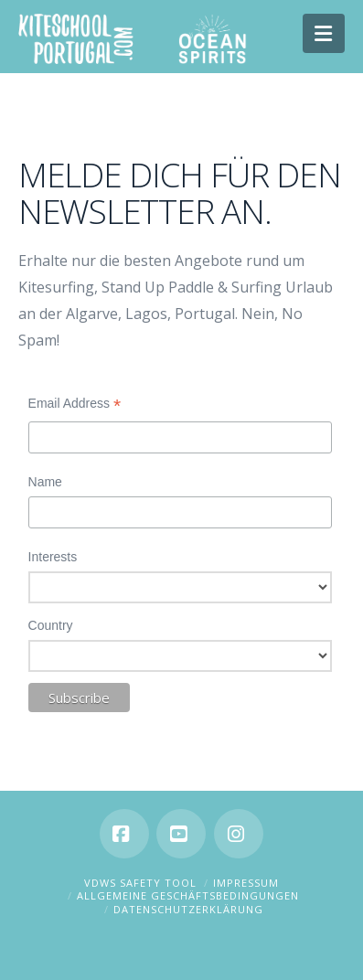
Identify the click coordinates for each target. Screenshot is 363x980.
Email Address (75, 405)
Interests (53, 557)
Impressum (246, 883)
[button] (324, 33)
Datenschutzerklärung (188, 909)
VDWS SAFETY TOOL (140, 883)
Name (45, 482)
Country (51, 625)
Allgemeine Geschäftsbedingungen (188, 895)
